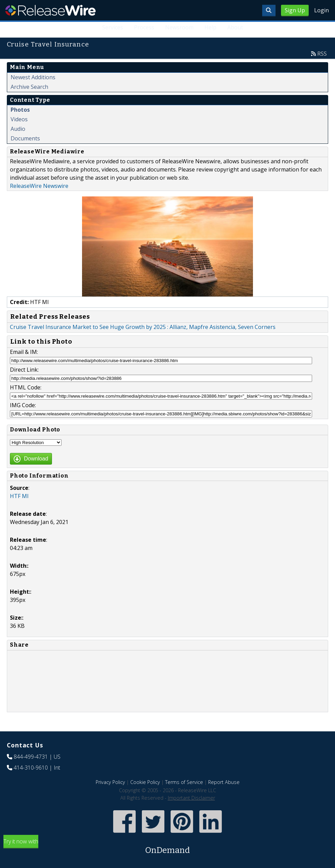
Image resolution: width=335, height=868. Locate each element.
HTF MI (19, 496)
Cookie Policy (145, 782)
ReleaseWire (50, 10)
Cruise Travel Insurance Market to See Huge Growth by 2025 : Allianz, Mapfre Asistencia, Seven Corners (143, 327)
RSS (322, 54)
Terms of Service (184, 782)
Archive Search (29, 87)
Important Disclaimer (191, 798)
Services (113, 27)
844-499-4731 (31, 757)
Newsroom (179, 27)
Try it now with (167, 847)
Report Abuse (224, 782)
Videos (19, 119)
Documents (25, 138)
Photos (20, 110)
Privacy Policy (110, 782)
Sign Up (295, 10)
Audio (18, 129)
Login (321, 10)
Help (210, 27)
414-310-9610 (31, 768)
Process (144, 27)
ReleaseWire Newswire (39, 186)
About (235, 27)
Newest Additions (33, 77)
